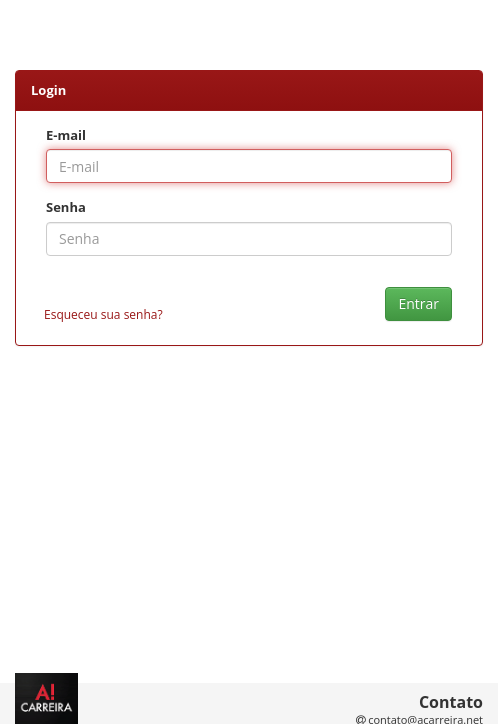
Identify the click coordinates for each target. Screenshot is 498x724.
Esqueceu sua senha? (103, 314)
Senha (66, 207)
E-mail (66, 135)
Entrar (418, 303)
